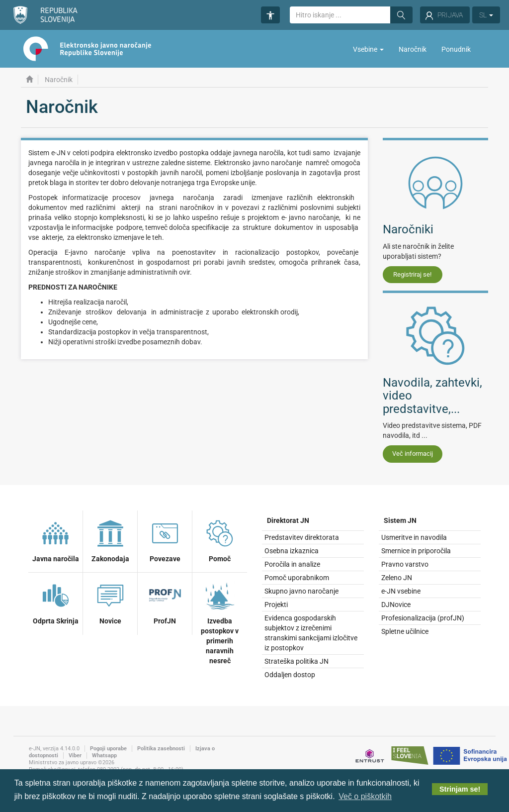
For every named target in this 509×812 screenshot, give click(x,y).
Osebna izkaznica (292, 551)
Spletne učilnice (405, 631)
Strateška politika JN (297, 661)
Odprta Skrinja (56, 602)
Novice (110, 602)
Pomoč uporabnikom (297, 578)
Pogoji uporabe (108, 749)
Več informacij (413, 454)
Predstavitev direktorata (302, 537)
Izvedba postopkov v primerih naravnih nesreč (220, 622)
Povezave (165, 540)
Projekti (276, 605)
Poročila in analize (292, 564)
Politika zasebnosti (161, 749)
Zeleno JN (397, 578)
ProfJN (165, 602)
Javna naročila (56, 540)
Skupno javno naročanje (301, 591)
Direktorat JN (288, 520)
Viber (75, 756)
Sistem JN (400, 520)
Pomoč (220, 540)
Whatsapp (104, 756)
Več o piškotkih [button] (365, 796)
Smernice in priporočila (416, 551)
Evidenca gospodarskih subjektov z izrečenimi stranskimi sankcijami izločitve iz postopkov (311, 633)
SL (486, 15)
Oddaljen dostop (290, 675)
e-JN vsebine (401, 591)
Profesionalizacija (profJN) (423, 618)
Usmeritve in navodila (414, 537)
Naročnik (413, 49)
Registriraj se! (412, 274)
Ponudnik (456, 49)
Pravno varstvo (405, 564)
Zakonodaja (110, 540)
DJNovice (396, 605)
